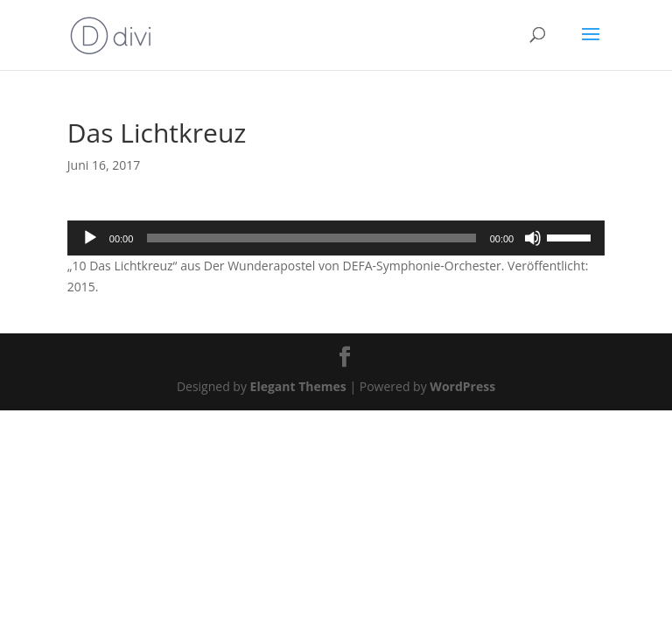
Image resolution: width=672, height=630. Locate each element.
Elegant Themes (298, 386)
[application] (336, 238)
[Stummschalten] (533, 238)
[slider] (311, 238)
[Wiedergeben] (90, 238)
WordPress (462, 386)
